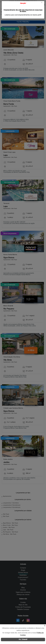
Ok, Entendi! (23, 640)
